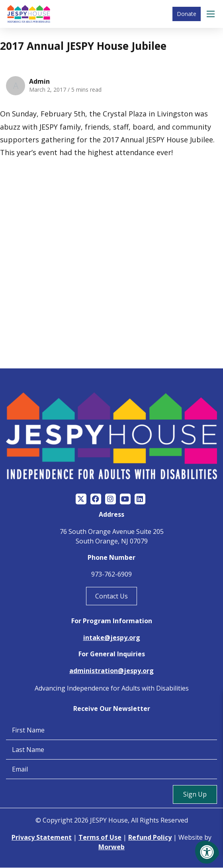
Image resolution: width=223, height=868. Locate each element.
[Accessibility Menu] (207, 852)
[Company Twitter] (81, 499)
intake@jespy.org (112, 638)
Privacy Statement (42, 837)
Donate (187, 14)
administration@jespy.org (111, 671)
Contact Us (111, 596)
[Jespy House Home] (29, 14)
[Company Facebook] (96, 499)
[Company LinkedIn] (140, 499)
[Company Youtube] (125, 499)
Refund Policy (150, 837)
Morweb (111, 847)
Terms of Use (100, 837)
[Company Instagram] (111, 499)
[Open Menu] (212, 14)
